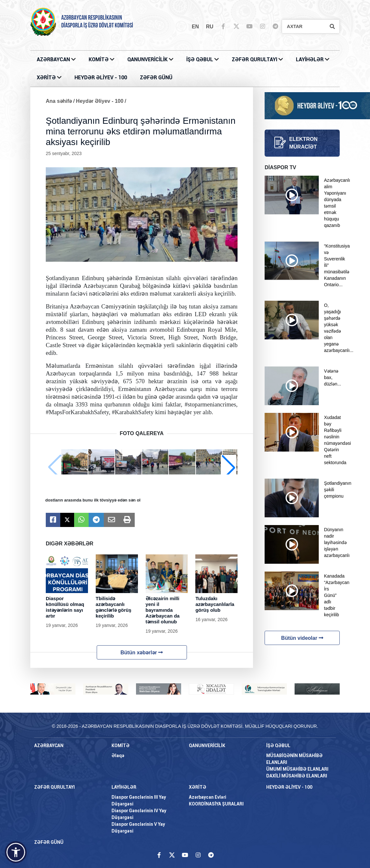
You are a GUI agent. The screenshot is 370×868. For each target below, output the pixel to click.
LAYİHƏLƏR (310, 59)
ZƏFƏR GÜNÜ (156, 78)
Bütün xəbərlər (142, 653)
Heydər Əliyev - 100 (100, 101)
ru (210, 27)
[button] (229, 467)
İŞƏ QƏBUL (200, 59)
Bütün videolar (302, 638)
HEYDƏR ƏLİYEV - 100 (101, 78)
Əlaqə (118, 756)
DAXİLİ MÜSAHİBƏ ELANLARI (297, 776)
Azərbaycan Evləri (208, 797)
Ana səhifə (59, 101)
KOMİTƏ (99, 59)
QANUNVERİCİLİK (148, 59)
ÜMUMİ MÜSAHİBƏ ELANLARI (297, 769)
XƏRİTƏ (46, 78)
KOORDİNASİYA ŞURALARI (216, 804)
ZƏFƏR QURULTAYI (255, 59)
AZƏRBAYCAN (54, 59)
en (195, 27)
